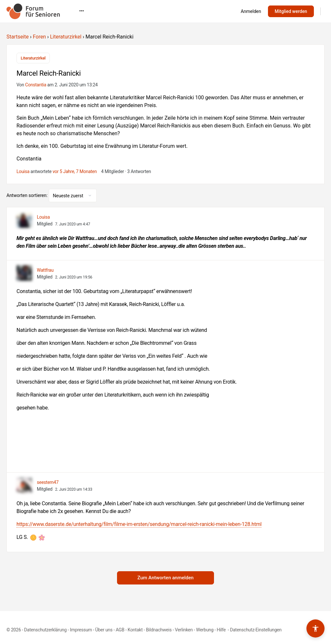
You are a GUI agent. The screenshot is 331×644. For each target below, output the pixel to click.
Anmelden (251, 11)
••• (190, 11)
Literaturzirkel (66, 37)
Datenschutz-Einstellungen (256, 630)
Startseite (18, 37)
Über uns (104, 630)
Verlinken (184, 630)
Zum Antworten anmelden (165, 578)
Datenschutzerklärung (45, 630)
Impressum (81, 630)
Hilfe (222, 630)
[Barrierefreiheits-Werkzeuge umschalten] (315, 628)
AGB (120, 630)
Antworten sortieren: (28, 195)
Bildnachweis (159, 630)
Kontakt (135, 630)
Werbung (205, 630)
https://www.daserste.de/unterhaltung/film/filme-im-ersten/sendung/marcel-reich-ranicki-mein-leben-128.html (139, 524)
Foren (39, 37)
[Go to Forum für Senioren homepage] (33, 11)
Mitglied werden (291, 11)
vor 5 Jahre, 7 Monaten (75, 171)
